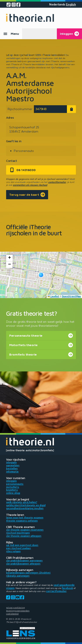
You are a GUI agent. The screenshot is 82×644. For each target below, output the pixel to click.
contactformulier (57, 182)
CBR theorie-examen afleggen (24, 536)
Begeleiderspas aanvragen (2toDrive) (28, 573)
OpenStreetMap (71, 296)
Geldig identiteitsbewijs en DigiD (26, 505)
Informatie (12, 472)
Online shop (13, 493)
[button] (41, 275)
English (71, 5)
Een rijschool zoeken (18, 548)
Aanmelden (13, 465)
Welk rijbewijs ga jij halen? (22, 502)
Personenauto (15, 484)
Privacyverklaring (16, 607)
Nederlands (57, 5)
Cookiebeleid (12, 614)
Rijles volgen (13, 551)
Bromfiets (12, 490)
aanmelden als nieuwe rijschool (30, 185)
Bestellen (12, 469)
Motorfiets (13, 487)
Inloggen (11, 462)
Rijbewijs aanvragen (18, 576)
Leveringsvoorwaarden (18, 611)
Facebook (67, 588)
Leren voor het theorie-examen (25, 518)
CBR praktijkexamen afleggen (23, 564)
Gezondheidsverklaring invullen (25, 508)
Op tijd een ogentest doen (22, 545)
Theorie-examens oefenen (22, 521)
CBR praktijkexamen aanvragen (24, 561)
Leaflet (54, 296)
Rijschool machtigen (18, 533)
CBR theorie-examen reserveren (25, 530)
